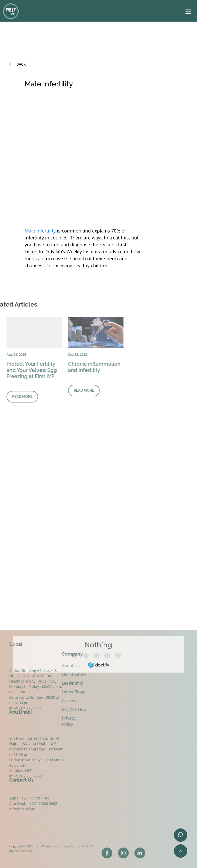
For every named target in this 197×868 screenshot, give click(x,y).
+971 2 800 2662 (28, 785)
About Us (65, 666)
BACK (17, 64)
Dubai (16, 643)
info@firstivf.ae (22, 812)
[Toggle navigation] (186, 12)
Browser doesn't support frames (98, 609)
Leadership (67, 683)
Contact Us (21, 779)
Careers (63, 701)
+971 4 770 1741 (28, 717)
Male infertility (40, 231)
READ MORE (72, 390)
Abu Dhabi (21, 711)
